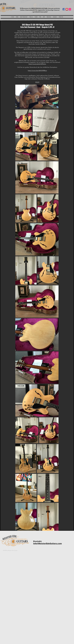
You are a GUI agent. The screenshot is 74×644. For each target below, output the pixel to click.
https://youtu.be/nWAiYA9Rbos (37, 71)
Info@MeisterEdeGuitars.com (47, 543)
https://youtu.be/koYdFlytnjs (37, 64)
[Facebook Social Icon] (64, 9)
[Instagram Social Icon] (70, 9)
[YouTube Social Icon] (67, 9)
